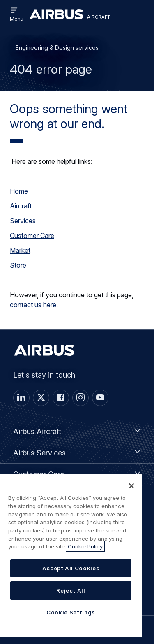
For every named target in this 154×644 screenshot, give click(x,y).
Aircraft (21, 206)
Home (19, 191)
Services (23, 221)
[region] (71, 555)
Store (18, 265)
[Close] (131, 486)
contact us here (33, 305)
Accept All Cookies (71, 568)
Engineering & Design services (57, 48)
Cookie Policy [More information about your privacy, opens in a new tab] (85, 546)
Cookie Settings (71, 612)
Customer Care (32, 236)
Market (20, 250)
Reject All (71, 590)
